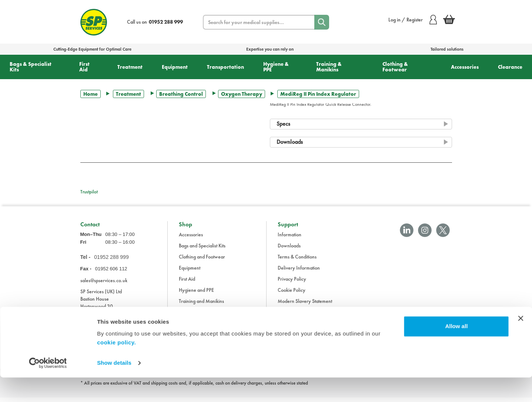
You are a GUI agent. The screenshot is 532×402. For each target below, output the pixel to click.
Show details (114, 387)
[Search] (322, 22)
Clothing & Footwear (395, 67)
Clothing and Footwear (202, 261)
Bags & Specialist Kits (31, 67)
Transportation (225, 67)
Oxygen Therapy (242, 94)
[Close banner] (521, 343)
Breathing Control (181, 94)
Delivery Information (299, 272)
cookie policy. (116, 367)
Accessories (465, 67)
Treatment (130, 67)
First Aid (84, 67)
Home (91, 94)
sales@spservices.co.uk (104, 284)
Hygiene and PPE (196, 294)
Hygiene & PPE (276, 67)
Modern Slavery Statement (305, 305)
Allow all (456, 351)
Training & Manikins (329, 67)
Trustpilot (89, 192)
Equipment (175, 67)
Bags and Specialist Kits (202, 250)
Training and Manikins (201, 305)
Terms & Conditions (297, 261)
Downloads (289, 250)
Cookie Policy (292, 294)
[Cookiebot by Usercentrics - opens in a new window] (48, 388)
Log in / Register (413, 20)
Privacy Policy (292, 283)
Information (290, 239)
